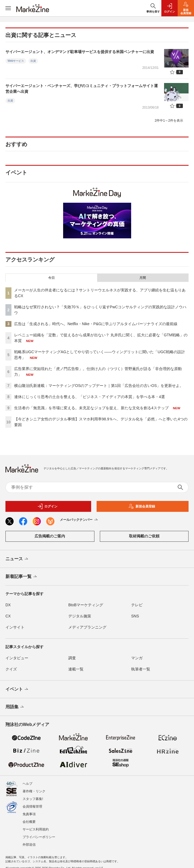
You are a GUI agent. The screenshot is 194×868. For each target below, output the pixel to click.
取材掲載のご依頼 (144, 536)
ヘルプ (27, 784)
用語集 (15, 707)
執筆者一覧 (141, 669)
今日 (51, 278)
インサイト (15, 627)
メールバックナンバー (79, 520)
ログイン (47, 506)
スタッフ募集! (33, 799)
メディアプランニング (87, 627)
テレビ (137, 605)
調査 (72, 658)
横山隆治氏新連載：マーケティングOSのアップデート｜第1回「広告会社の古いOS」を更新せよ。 (99, 386)
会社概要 (29, 822)
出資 (33, 61)
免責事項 (29, 814)
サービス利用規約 (36, 829)
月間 (143, 278)
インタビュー (17, 658)
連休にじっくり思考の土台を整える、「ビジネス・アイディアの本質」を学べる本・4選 (90, 397)
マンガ (137, 658)
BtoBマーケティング (86, 605)
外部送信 (29, 845)
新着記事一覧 (22, 577)
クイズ (11, 669)
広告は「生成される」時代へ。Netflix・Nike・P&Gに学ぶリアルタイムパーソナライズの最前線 (96, 324)
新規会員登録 (142, 506)
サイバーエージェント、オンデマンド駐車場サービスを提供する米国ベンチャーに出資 (80, 52)
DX (8, 605)
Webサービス (16, 61)
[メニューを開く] (8, 8)
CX (8, 616)
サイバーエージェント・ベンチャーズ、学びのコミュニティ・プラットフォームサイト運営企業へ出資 (82, 89)
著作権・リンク (34, 791)
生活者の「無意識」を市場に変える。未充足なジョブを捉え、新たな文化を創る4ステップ (91, 408)
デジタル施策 (80, 616)
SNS (135, 616)
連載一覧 (76, 669)
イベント (17, 690)
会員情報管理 (32, 807)
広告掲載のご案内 (50, 536)
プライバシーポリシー (39, 837)
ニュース (17, 559)
